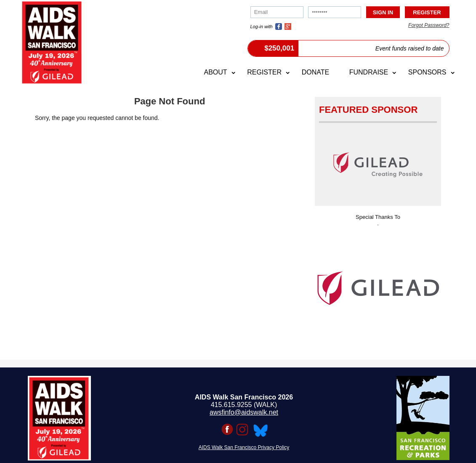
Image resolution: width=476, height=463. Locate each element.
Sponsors (427, 72)
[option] (378, 286)
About (215, 72)
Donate (315, 72)
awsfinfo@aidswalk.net (244, 412)
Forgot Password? (429, 25)
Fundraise (369, 72)
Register (264, 72)
